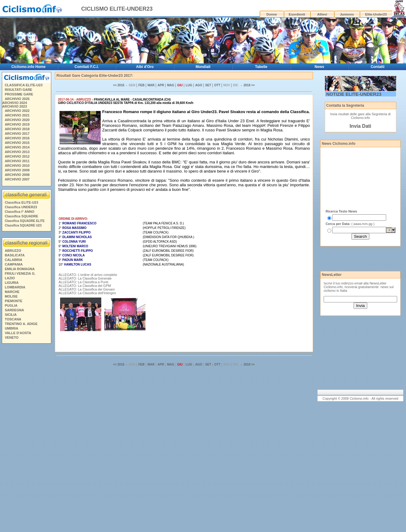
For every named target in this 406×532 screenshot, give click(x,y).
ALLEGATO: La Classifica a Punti (83, 282)
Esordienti (297, 14)
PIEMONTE (14, 301)
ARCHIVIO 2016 (17, 138)
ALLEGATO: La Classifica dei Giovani (87, 289)
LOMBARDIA (15, 287)
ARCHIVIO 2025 (17, 99)
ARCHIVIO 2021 (17, 115)
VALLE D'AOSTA (18, 333)
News (319, 67)
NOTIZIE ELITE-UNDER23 (354, 94)
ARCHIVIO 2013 (17, 152)
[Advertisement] (26, 439)
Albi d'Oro (145, 67)
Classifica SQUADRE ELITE (25, 221)
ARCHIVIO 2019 (17, 124)
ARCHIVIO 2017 (17, 134)
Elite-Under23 (376, 14)
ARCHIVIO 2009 (17, 170)
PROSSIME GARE (19, 94)
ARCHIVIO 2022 (17, 111)
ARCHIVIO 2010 (17, 166)
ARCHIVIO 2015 (17, 143)
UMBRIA (12, 328)
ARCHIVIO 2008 (17, 175)
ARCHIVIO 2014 (17, 147)
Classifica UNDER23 (21, 207)
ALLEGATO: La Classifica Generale (85, 278)
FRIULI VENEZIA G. (20, 273)
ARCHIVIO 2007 (17, 179)
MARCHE (12, 292)
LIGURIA (12, 283)
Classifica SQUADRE (22, 216)
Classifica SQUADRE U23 (23, 225)
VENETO (12, 337)
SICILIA (11, 315)
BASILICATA (15, 255)
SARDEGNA (14, 310)
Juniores (347, 14)
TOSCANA (13, 319)
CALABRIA (14, 260)
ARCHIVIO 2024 (14, 103)
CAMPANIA (14, 264)
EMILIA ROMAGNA (20, 269)
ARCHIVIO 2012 (17, 156)
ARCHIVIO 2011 (17, 161)
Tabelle (261, 67)
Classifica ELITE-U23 (22, 202)
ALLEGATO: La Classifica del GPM (85, 286)
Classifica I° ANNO (20, 212)
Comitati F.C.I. (86, 67)
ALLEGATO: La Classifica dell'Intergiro (87, 293)
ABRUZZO (13, 251)
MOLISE (11, 296)
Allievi (322, 14)
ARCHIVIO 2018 (17, 129)
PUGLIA (11, 305)
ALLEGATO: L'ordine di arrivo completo (88, 275)
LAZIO (10, 278)
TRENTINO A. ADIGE (21, 324)
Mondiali (203, 67)
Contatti (377, 67)
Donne (272, 14)
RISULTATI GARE (19, 90)
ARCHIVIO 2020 (17, 120)
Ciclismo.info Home (28, 67)
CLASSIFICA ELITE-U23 (24, 85)
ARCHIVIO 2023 (14, 106)
